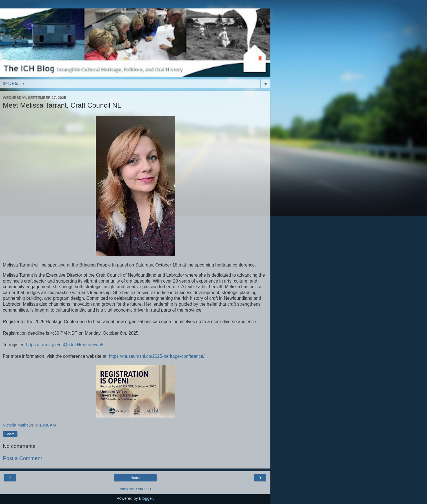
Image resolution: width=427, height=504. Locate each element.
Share (10, 434)
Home (135, 478)
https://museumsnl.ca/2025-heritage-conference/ (157, 356)
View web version (135, 489)
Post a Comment (22, 458)
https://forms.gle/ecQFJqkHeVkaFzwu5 (65, 345)
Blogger (146, 498)
